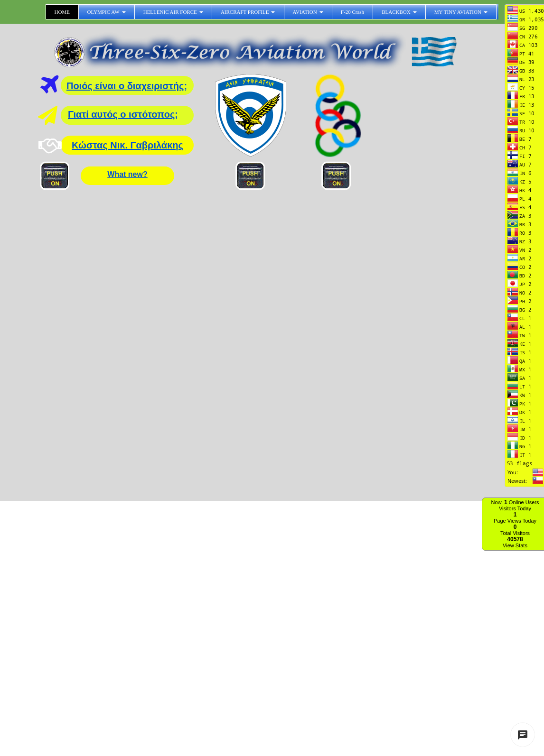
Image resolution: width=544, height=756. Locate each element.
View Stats (515, 545)
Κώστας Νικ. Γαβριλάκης (127, 145)
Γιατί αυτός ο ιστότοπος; (123, 114)
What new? (127, 174)
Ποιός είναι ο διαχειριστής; (127, 86)
